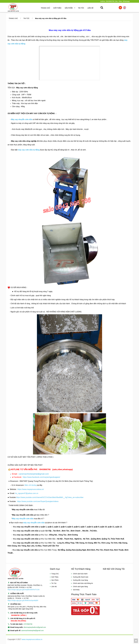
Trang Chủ (45, 8)
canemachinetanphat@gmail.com (34, 474)
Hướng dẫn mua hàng (80, 580)
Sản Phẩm (55, 580)
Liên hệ (90, 8)
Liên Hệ (54, 587)
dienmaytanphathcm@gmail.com (35, 627)
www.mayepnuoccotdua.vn (32, 639)
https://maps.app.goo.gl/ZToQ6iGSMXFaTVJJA (24, 590)
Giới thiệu (57, 8)
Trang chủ (13, 18)
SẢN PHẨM (70, 8)
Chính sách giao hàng (80, 587)
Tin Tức (54, 583)
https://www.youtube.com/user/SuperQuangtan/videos (38, 501)
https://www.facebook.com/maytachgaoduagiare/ (41, 477)
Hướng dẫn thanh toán (81, 577)
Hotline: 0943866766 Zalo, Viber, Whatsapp (115, 1)
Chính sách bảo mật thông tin (83, 583)
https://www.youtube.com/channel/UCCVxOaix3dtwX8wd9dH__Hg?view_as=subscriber (50, 497)
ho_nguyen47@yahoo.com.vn (27, 493)
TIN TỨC (81, 8)
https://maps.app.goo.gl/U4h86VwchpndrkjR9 (23, 600)
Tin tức (26, 18)
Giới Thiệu (55, 577)
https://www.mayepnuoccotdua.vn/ (31, 489)
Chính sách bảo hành (80, 574)
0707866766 (28, 624)
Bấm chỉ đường (30, 485)
